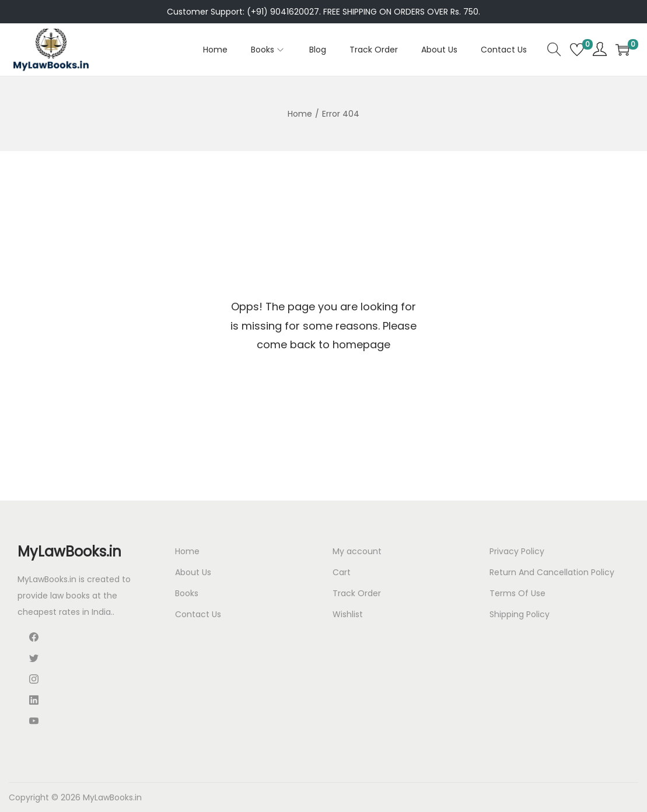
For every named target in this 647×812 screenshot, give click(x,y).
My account (357, 551)
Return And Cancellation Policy (552, 572)
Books (187, 593)
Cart (342, 572)
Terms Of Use (517, 593)
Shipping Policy (520, 614)
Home (300, 114)
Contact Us (198, 614)
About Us (193, 572)
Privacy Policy (517, 551)
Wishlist (348, 614)
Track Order (357, 593)
